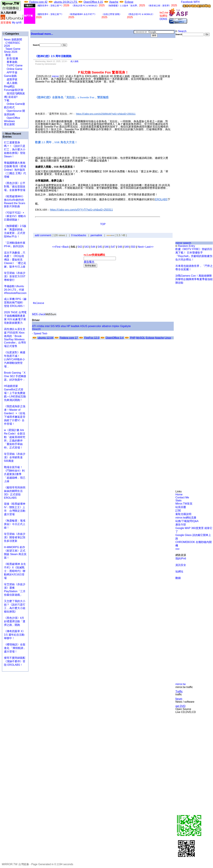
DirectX (36, 329)
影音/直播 (11, 58)
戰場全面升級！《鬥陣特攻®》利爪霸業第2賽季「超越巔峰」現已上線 (15, 474)
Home (179, 494)
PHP (133, 338)
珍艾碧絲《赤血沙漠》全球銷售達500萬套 (15, 457)
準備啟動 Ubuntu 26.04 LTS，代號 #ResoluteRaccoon (15, 290)
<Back (65, 247)
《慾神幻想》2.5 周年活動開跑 (53, 56)
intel (47, 326)
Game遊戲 (10, 76)
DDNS (163, 19)
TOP (103, 224)
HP (68, 326)
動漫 (8, 55)
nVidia (40, 326)
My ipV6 (17, 23)
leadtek (75, 326)
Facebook (187, 2)
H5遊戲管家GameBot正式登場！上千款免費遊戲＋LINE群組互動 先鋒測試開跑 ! (15, 393)
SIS (53, 326)
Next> (142, 247)
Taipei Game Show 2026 (12, 50)
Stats (178, 500)
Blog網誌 (9, 86)
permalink (96, 235)
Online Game (13, 69)
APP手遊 (11, 72)
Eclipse (129, 2)
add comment (43, 235)
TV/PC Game (13, 65)
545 (100, 247)
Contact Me (182, 497)
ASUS (84, 326)
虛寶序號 (11, 79)
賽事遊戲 (11, 62)
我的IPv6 (181, 559)
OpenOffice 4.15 (93, 2)
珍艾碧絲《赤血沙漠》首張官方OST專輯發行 (15, 276)
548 (120, 247)
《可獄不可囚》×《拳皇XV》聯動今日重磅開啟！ (15, 216)
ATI (34, 326)
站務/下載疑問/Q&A (187, 521)
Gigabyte (125, 326)
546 (107, 247)
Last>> (150, 247)
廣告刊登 (181, 525)
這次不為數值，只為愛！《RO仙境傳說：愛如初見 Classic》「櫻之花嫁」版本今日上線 (16, 260)
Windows (9, 121)
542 (80, 247)
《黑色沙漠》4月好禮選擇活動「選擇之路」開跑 (15, 621)
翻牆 (178, 578)
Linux (168, 338)
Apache (114, 2)
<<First (57, 247)
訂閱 (178, 511)
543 (86, 247)
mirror (55, 76)
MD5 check (39, 314)
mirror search (183, 243)
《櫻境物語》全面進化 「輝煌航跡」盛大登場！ (15, 648)
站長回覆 (181, 507)
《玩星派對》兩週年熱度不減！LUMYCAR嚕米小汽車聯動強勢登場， (15, 359)
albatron (107, 326)
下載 (7, 100)
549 (127, 247)
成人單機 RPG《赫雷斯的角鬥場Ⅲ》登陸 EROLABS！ (15, 303)
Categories (11, 34)
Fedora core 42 (38, 2)
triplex (116, 326)
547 (113, 247)
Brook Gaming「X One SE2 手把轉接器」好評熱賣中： (15, 376)
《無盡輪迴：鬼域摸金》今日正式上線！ (15, 524)
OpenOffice (12, 118)
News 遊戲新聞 (13, 40)
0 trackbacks (79, 235)
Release (39, 303)
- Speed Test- (40, 333)
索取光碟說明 (183, 514)
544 (93, 247)
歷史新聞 (9, 124)
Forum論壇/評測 (14, 90)
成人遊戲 (11, 83)
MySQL (141, 338)
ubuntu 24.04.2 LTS (66, 2)
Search (181, 31)
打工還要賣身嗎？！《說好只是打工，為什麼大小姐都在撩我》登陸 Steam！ (15, 149)
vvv (177, 549)
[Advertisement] (186, 92)
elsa (63, 326)
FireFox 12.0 (92, 338)
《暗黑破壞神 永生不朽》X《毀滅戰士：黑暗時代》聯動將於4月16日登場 (15, 571)
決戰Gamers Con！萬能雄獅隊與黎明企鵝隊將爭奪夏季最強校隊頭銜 (194, 279)
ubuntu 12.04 (46, 338)
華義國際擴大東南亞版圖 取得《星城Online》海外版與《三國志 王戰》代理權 (15, 170)
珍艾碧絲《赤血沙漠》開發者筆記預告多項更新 (15, 537)
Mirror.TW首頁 (184, 504)
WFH (197, 2)
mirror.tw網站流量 (186, 518)
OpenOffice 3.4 (115, 338)
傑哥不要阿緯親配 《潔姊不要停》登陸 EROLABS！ (15, 661)
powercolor (95, 326)
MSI (58, 326)
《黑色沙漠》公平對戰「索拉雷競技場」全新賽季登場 (15, 187)
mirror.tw (180, 684)
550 (133, 247)
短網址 (179, 571)
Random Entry (185, 246)
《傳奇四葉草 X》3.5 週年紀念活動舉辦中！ (15, 635)
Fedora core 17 (69, 338)
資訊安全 (181, 565)
